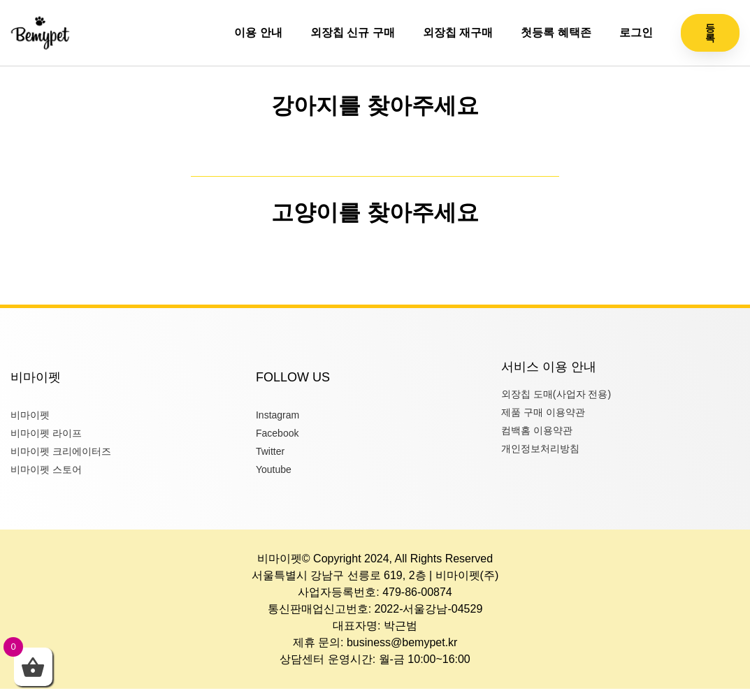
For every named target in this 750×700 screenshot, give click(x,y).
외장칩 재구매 (458, 32)
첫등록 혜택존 (556, 32)
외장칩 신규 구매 (353, 32)
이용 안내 (258, 32)
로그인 (636, 32)
